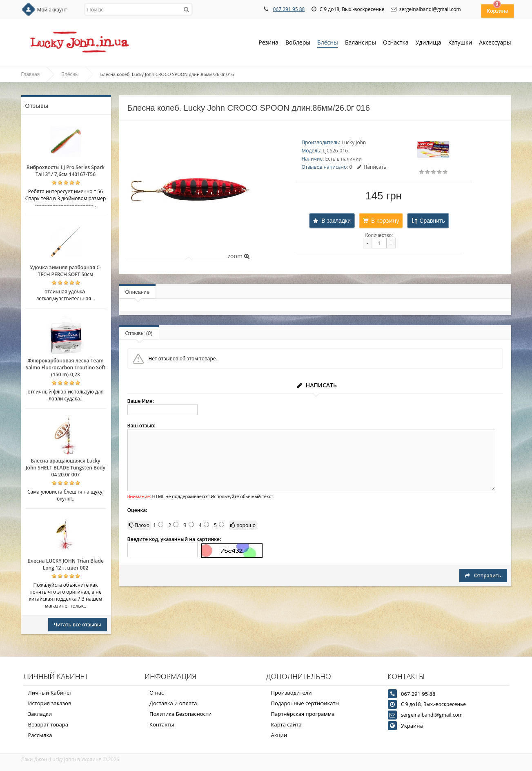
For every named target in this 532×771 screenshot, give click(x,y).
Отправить (483, 575)
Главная (31, 74)
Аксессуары (495, 42)
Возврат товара (48, 724)
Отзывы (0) (139, 333)
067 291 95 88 (289, 9)
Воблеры (298, 43)
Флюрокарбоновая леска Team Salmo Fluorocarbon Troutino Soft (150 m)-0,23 (66, 368)
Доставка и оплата (173, 703)
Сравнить (432, 221)
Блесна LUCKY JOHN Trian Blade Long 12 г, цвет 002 (66, 564)
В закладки (336, 221)
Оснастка (396, 43)
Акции (279, 735)
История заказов (50, 703)
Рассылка (40, 735)
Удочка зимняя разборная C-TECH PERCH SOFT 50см (65, 271)
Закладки (40, 714)
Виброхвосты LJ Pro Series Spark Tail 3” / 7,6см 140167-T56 (66, 171)
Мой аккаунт (52, 10)
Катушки (460, 43)
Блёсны (328, 43)
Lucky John (354, 142)
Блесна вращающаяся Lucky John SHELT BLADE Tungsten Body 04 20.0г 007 (66, 468)
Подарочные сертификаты (305, 703)
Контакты (162, 724)
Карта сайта (286, 724)
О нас (157, 693)
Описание (138, 292)
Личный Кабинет (50, 693)
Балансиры (361, 43)
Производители (292, 693)
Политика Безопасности (180, 714)
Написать (372, 167)
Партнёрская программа (303, 714)
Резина (268, 43)
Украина (412, 726)
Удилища (428, 43)
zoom (238, 256)
